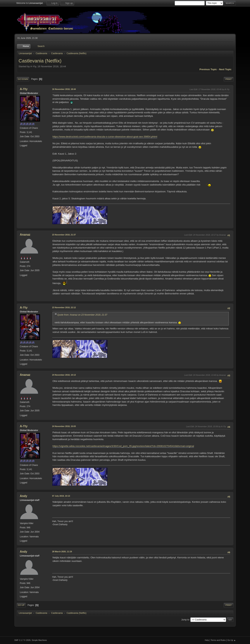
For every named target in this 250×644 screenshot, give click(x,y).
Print (229, 79)
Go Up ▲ (232, 640)
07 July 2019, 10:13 (61, 496)
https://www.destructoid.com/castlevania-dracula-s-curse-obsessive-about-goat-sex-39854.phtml (105, 137)
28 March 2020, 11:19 (62, 552)
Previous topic (208, 69)
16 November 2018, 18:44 (64, 89)
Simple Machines (39, 640)
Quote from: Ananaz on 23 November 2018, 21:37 (82, 315)
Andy (24, 496)
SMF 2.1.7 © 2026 (23, 640)
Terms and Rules (218, 640)
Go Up (21, 605)
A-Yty (24, 89)
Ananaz (25, 235)
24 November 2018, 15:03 (64, 426)
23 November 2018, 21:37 (64, 235)
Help (207, 640)
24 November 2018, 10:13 (64, 375)
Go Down (23, 79)
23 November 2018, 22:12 (64, 307)
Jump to (185, 619)
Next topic (225, 69)
